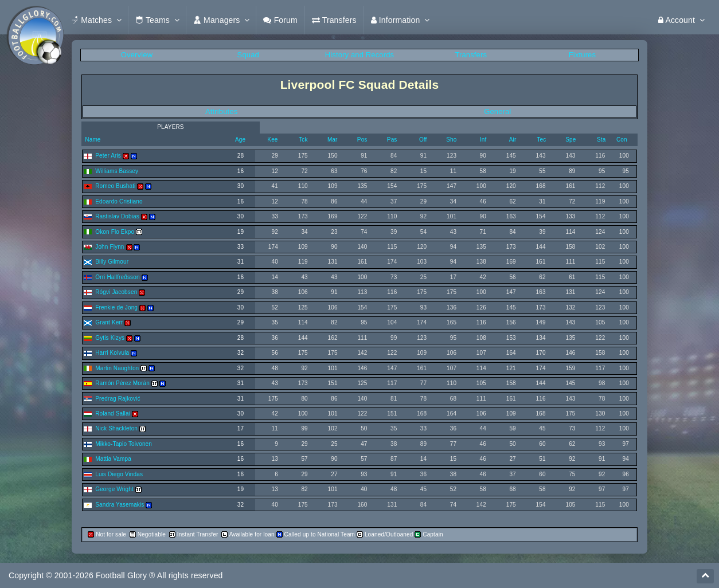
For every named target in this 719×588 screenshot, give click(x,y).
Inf (483, 140)
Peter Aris (108, 156)
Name (92, 140)
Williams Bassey (117, 171)
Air (513, 140)
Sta (601, 140)
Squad (248, 55)
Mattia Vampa (113, 459)
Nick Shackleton (116, 428)
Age (240, 140)
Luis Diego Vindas (119, 474)
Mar (333, 140)
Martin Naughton (117, 368)
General (497, 111)
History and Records (359, 55)
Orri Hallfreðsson (117, 277)
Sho (451, 140)
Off (423, 140)
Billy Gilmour (112, 262)
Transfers (471, 55)
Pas (392, 140)
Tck (303, 140)
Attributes (221, 111)
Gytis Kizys (110, 338)
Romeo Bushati (115, 186)
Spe (570, 140)
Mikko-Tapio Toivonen (124, 444)
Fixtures (582, 55)
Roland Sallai (113, 413)
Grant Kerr (109, 322)
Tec (541, 140)
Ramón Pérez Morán (122, 383)
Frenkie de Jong (116, 307)
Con (622, 140)
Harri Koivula (112, 353)
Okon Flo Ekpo (115, 232)
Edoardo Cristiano (119, 201)
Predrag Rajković (118, 399)
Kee (272, 140)
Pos (362, 140)
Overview (137, 55)
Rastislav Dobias (117, 216)
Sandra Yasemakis (120, 505)
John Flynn (110, 247)
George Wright (114, 489)
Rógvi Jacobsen (116, 292)
